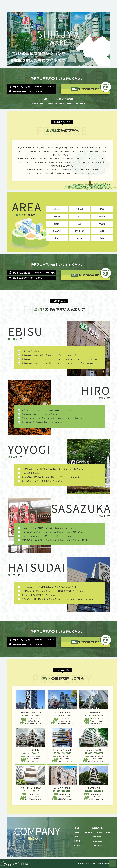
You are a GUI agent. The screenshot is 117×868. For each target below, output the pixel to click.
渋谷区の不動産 (38, 103)
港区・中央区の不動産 (58, 99)
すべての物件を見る (90, 88)
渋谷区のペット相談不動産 (75, 103)
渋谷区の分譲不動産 (54, 103)
